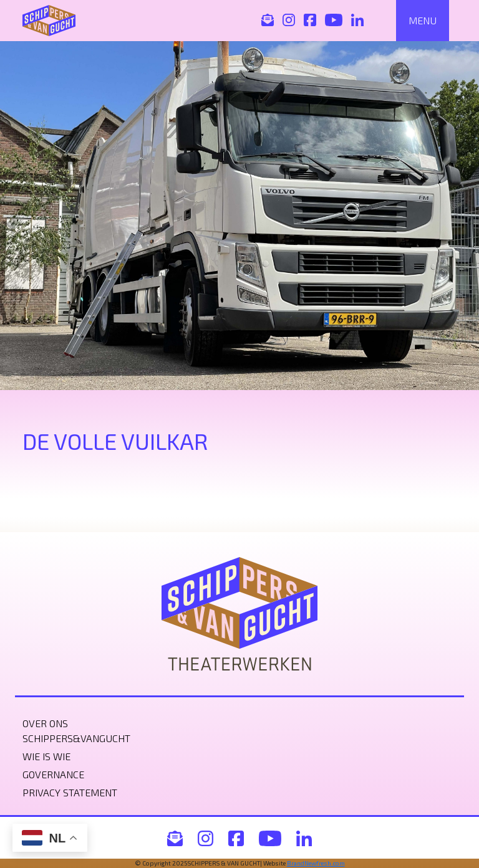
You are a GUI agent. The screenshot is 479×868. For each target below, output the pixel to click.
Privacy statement (70, 792)
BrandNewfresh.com (316, 863)
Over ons (45, 723)
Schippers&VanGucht (76, 738)
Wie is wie (46, 756)
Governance (53, 774)
